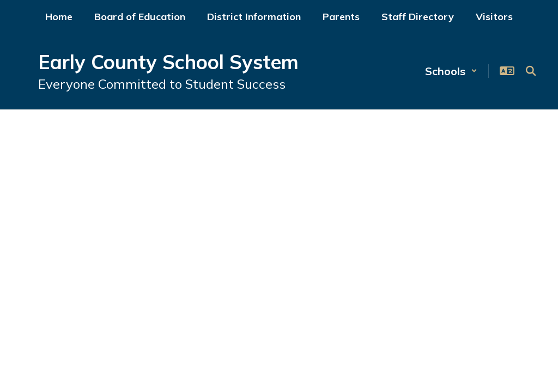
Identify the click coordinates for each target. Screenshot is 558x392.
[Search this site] (531, 71)
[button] (451, 71)
